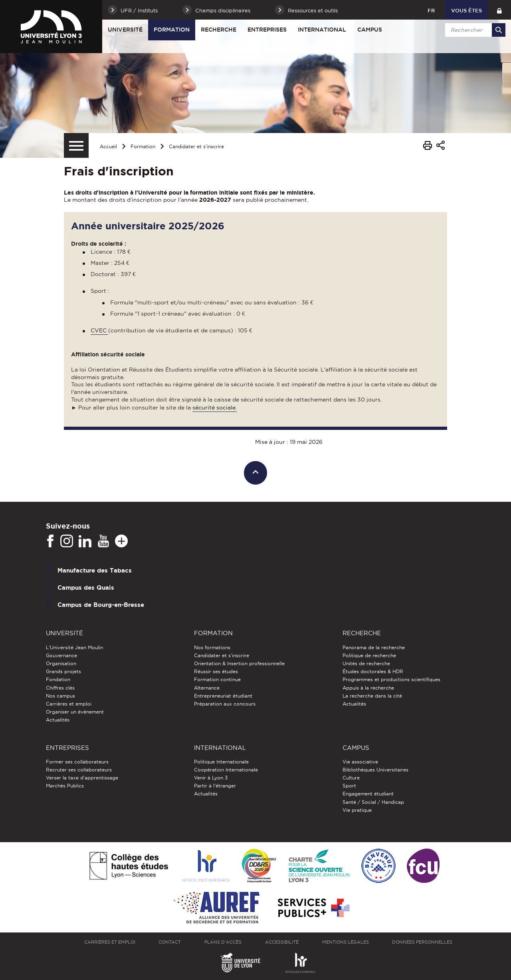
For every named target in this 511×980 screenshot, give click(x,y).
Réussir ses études (216, 671)
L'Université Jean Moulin (74, 647)
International (322, 30)
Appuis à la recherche (368, 688)
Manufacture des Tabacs (95, 570)
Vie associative (360, 762)
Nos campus (60, 696)
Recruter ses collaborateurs (79, 770)
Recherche (219, 30)
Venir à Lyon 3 (211, 778)
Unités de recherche (366, 663)
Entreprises (267, 30)
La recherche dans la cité (372, 696)
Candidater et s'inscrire (196, 146)
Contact (170, 942)
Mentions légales (346, 942)
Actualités (58, 720)
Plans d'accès (223, 942)
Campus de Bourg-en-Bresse (101, 605)
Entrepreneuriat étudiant (223, 696)
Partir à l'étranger (215, 786)
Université (125, 30)
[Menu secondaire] (76, 145)
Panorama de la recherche (374, 647)
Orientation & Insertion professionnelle (239, 663)
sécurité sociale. (215, 408)
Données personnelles (422, 942)
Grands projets (63, 671)
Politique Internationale (221, 762)
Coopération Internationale (226, 770)
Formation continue (217, 679)
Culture (351, 778)
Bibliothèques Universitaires (375, 770)
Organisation (61, 663)
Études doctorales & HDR (373, 671)
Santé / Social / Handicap (373, 802)
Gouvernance (61, 655)
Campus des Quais (86, 587)
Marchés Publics (65, 786)
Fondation (58, 679)
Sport (349, 786)
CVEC (99, 330)
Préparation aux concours (225, 704)
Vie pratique (357, 810)
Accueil (108, 146)
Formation (172, 30)
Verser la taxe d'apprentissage (82, 778)
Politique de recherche (369, 655)
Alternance (207, 688)
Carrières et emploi (69, 704)
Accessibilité (282, 942)
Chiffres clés (60, 688)
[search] (474, 30)
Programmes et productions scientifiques (391, 679)
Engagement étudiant (368, 794)
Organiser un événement (75, 712)
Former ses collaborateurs (77, 762)
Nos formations (212, 647)
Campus (370, 30)
